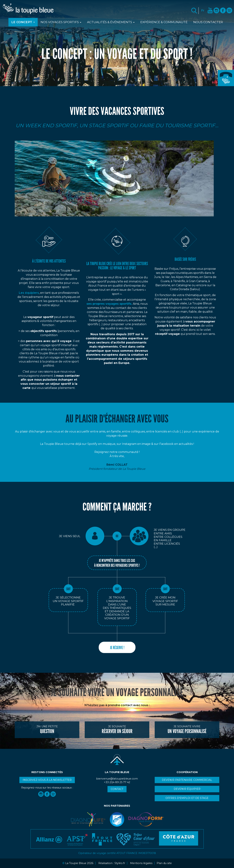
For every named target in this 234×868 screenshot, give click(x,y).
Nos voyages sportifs (61, 22)
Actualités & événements (111, 22)
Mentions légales (141, 863)
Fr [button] (203, 10)
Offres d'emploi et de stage (187, 798)
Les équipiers (29, 293)
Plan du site (164, 863)
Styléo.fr (120, 863)
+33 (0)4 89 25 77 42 (226, 78)
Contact (117, 789)
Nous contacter (208, 22)
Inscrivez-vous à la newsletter (47, 780)
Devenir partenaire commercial (187, 780)
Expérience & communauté (164, 22)
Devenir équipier (187, 789)
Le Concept (23, 22)
